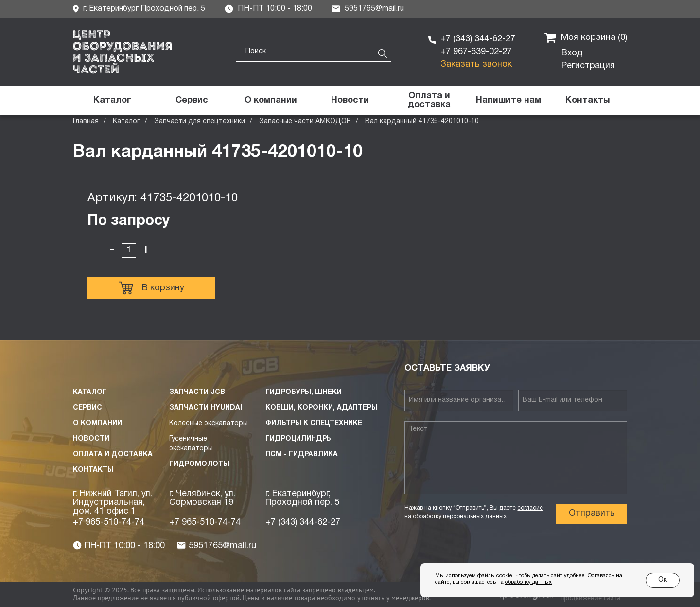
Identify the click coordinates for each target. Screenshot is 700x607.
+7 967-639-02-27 (476, 52)
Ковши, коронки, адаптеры (322, 408)
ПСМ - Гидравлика (302, 455)
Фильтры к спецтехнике (314, 423)
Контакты (93, 470)
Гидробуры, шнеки (304, 392)
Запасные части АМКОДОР (305, 121)
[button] (508, 101)
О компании (97, 423)
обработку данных (528, 582)
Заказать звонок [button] (476, 64)
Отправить (592, 513)
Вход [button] (572, 53)
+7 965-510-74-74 (109, 523)
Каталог (126, 121)
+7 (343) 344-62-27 (478, 39)
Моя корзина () (586, 38)
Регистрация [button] (588, 66)
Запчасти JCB (197, 392)
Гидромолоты (199, 464)
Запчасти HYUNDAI (206, 408)
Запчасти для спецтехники (200, 121)
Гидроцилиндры (299, 439)
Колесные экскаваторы (209, 423)
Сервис (87, 408)
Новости (91, 439)
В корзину (151, 288)
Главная (86, 121)
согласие (530, 508)
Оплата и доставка (113, 455)
